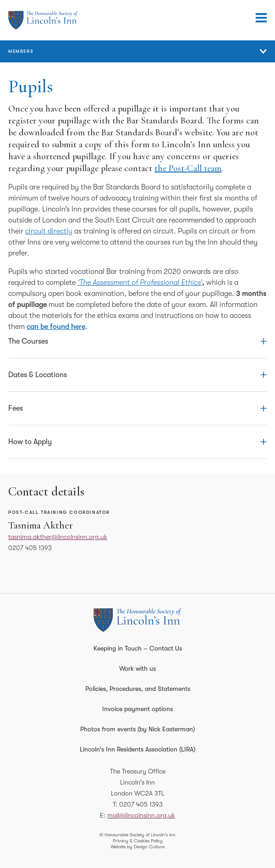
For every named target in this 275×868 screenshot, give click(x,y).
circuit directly (49, 231)
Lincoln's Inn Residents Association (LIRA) (137, 749)
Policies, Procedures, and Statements (138, 689)
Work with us (137, 668)
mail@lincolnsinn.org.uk (141, 815)
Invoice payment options (137, 709)
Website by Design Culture (137, 847)
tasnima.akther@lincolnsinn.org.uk (58, 537)
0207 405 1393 (30, 548)
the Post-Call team (188, 168)
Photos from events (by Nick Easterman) (137, 729)
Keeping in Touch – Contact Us (138, 648)
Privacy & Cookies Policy (138, 841)
